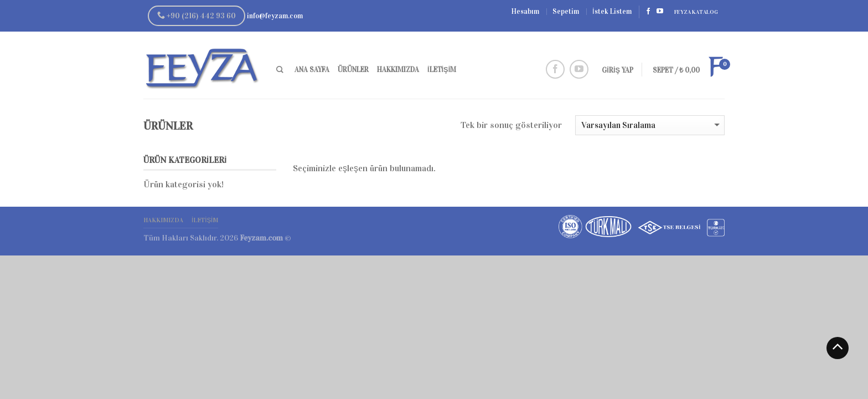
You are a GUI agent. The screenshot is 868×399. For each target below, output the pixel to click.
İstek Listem (612, 12)
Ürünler (353, 70)
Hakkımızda (398, 70)
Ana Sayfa (312, 70)
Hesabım (525, 12)
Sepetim (566, 12)
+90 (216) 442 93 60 (197, 16)
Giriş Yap (618, 70)
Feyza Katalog (696, 12)
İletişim (442, 70)
